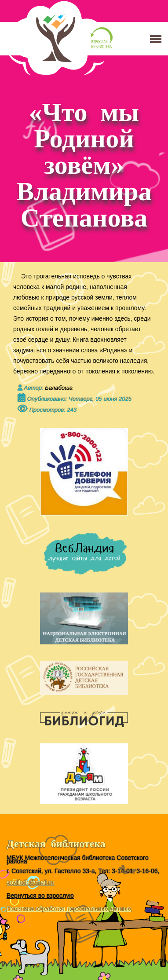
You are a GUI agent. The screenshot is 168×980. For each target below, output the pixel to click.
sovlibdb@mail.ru (30, 882)
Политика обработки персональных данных (69, 909)
